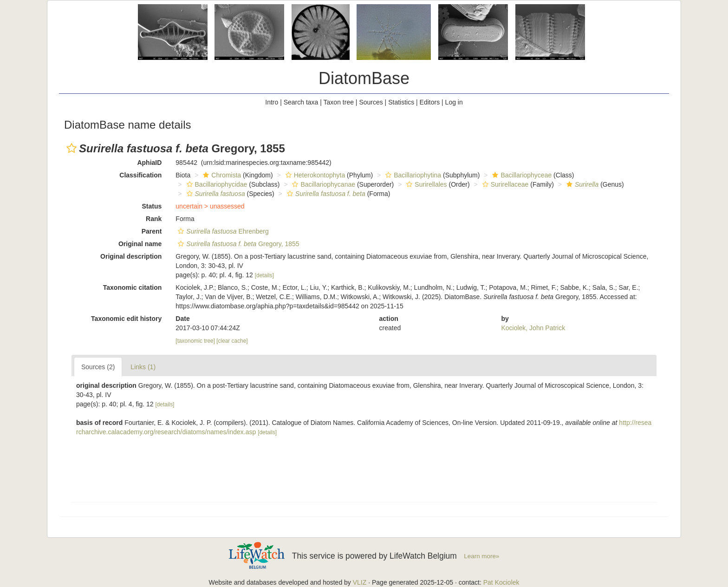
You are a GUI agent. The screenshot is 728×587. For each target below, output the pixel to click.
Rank (154, 219)
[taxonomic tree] (195, 341)
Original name (140, 244)
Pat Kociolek (501, 582)
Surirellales (425, 184)
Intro (272, 102)
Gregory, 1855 (237, 244)
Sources (371, 102)
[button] (71, 148)
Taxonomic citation (133, 287)
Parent (152, 231)
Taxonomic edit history (126, 319)
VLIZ (360, 582)
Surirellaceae (504, 184)
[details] (264, 275)
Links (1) (143, 367)
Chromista (221, 175)
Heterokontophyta (314, 175)
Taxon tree (339, 102)
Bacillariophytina (412, 175)
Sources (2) (98, 367)
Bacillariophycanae (322, 184)
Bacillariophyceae (521, 175)
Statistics (401, 102)
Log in (454, 102)
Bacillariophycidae (216, 184)
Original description (131, 256)
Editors (430, 102)
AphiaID (149, 163)
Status (152, 206)
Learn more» (481, 556)
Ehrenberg (222, 231)
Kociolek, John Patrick (533, 328)
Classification (140, 175)
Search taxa (301, 102)
